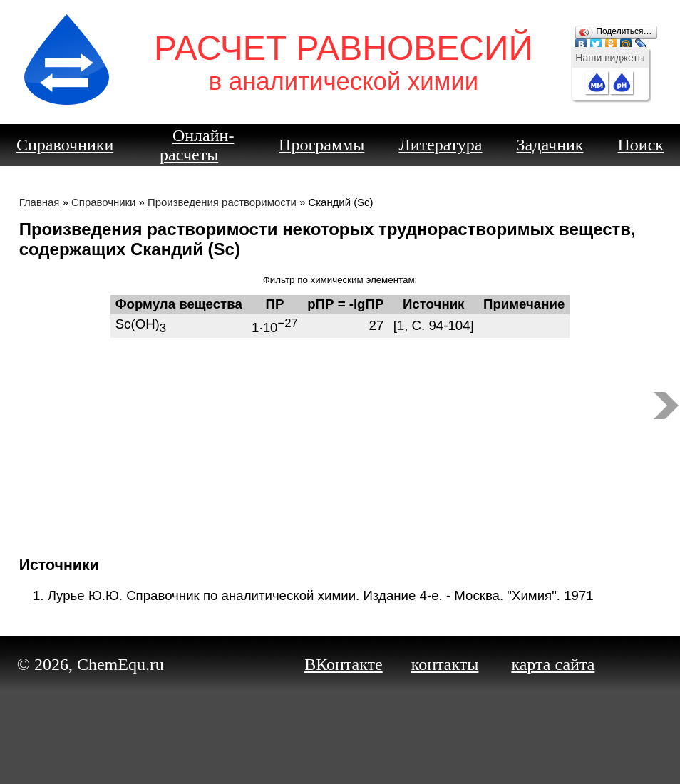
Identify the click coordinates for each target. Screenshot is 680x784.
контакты (445, 664)
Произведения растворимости (222, 202)
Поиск (641, 145)
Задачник (550, 145)
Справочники (65, 145)
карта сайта (553, 664)
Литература (440, 145)
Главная (40, 202)
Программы (321, 145)
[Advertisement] (340, 441)
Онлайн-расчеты (197, 145)
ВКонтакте (344, 664)
